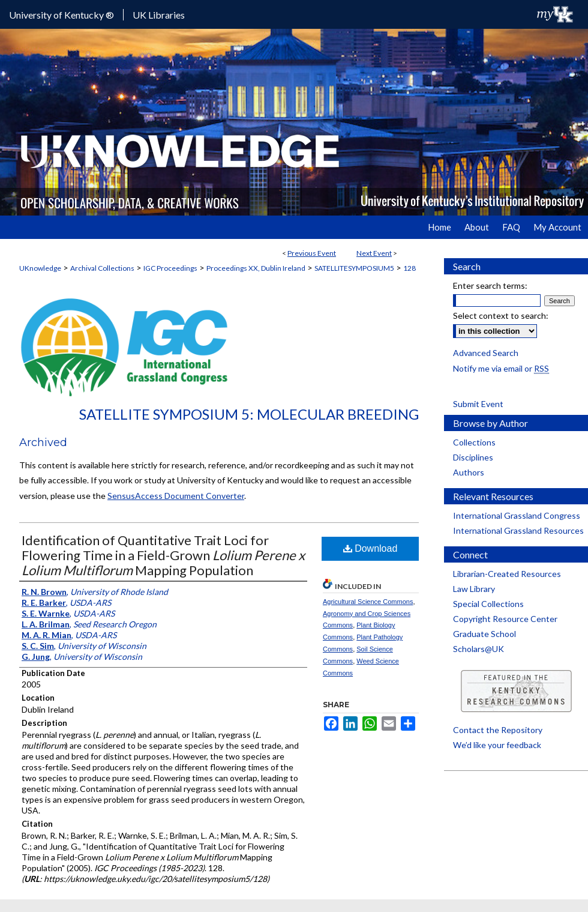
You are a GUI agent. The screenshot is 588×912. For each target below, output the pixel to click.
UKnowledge (40, 268)
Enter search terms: (490, 285)
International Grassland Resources (518, 530)
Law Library (474, 589)
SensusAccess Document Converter (176, 496)
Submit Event (478, 404)
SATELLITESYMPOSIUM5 (354, 268)
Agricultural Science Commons (368, 602)
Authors (469, 472)
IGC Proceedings (170, 268)
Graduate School (484, 634)
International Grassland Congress (517, 515)
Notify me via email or (501, 368)
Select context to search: (501, 316)
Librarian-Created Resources (507, 574)
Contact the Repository (498, 730)
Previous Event (312, 253)
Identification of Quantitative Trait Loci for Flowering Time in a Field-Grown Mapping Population (163, 555)
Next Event (374, 253)
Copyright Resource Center (505, 619)
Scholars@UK (478, 649)
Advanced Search (486, 353)
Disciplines (473, 457)
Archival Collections (102, 268)
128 (409, 268)
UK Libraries (159, 15)
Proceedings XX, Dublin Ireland (256, 268)
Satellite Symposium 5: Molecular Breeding (249, 414)
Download (370, 548)
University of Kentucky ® (61, 15)
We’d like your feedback (497, 745)
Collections (474, 442)
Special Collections (488, 604)
